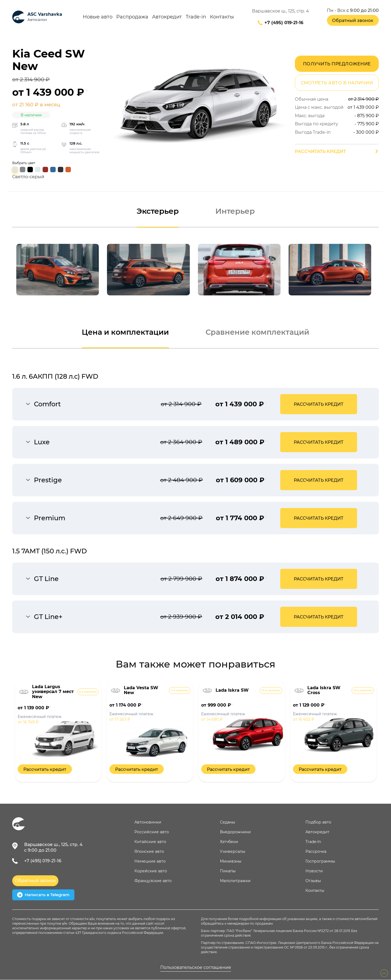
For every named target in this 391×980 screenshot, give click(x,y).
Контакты (222, 17)
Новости (314, 871)
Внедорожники (235, 832)
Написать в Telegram (43, 895)
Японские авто (149, 852)
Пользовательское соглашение (196, 968)
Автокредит (167, 17)
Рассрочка (316, 852)
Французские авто (153, 881)
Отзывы (313, 881)
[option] (58, 270)
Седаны (228, 822)
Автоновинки (148, 822)
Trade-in (196, 17)
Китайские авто (150, 842)
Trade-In (313, 842)
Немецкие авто (150, 861)
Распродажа (132, 17)
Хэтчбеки (229, 842)
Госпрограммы (320, 861)
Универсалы (233, 852)
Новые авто (98, 17)
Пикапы (228, 871)
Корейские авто (151, 871)
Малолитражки (235, 881)
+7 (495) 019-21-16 (284, 23)
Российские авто (152, 832)
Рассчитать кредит (320, 151)
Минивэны (231, 861)
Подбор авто (318, 822)
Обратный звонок (353, 20)
